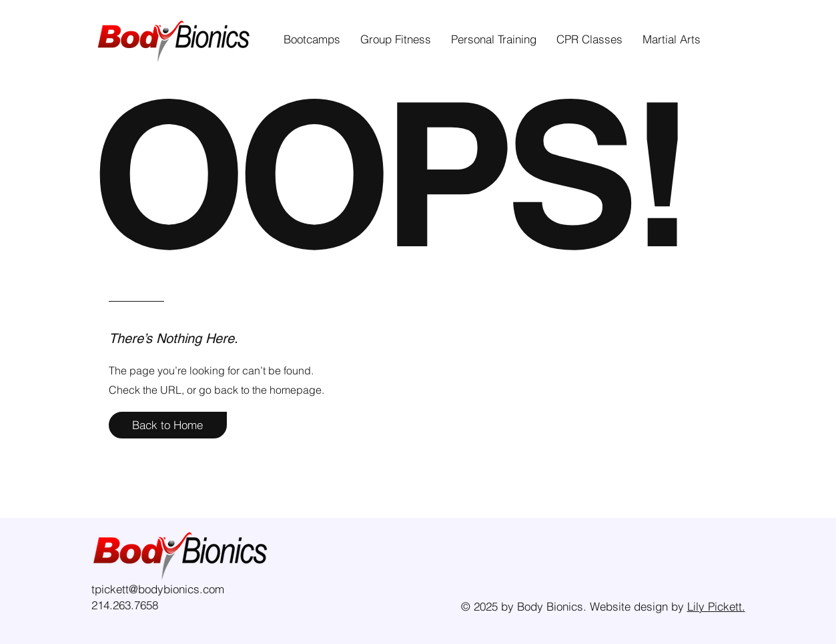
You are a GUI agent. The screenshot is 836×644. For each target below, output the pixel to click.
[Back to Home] (168, 425)
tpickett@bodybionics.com (158, 589)
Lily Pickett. (716, 606)
